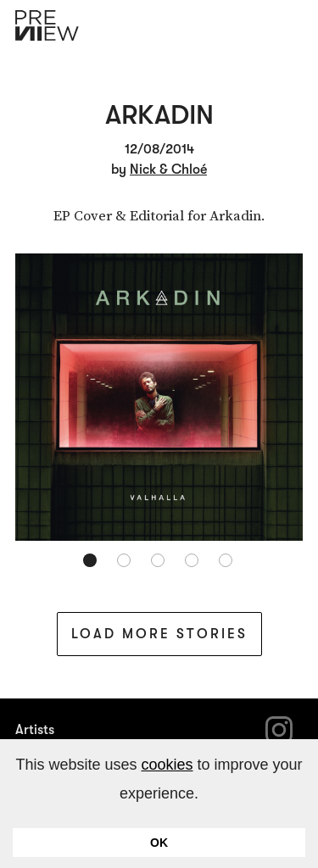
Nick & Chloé (168, 170)
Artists (35, 730)
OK (159, 843)
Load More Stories (159, 634)
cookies (167, 765)
